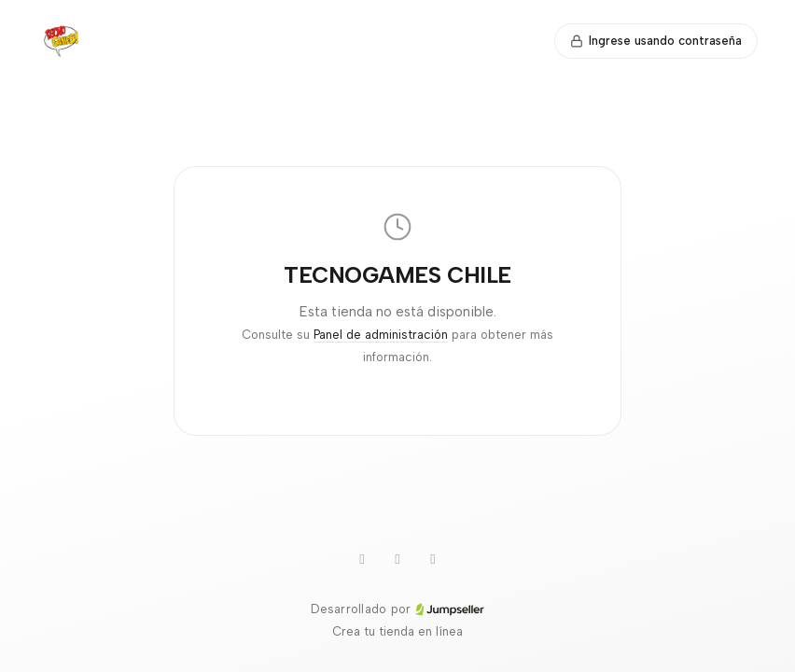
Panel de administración (381, 335)
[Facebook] (433, 559)
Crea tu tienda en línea (397, 631)
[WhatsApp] (362, 559)
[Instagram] (397, 559)
